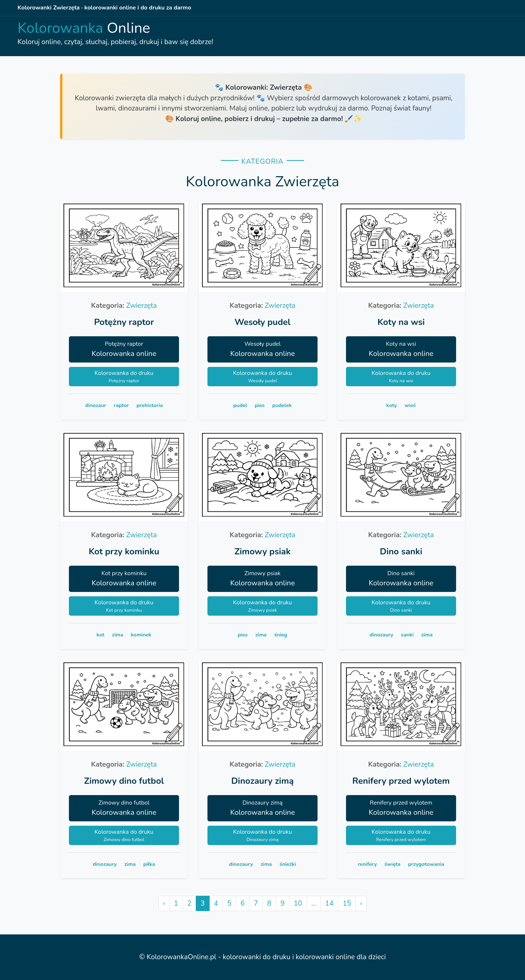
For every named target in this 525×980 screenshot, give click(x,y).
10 (298, 903)
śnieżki (288, 864)
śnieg (281, 635)
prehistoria (149, 405)
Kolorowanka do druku (124, 377)
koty (392, 405)
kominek (141, 635)
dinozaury (381, 635)
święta (392, 864)
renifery (367, 864)
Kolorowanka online (124, 349)
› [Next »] (361, 903)
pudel (240, 405)
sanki (407, 635)
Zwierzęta (141, 306)
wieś (410, 405)
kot (100, 635)
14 (329, 903)
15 (347, 903)
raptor (121, 405)
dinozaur (96, 405)
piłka (149, 864)
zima (118, 635)
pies (260, 405)
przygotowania (426, 864)
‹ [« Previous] (164, 903)
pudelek (282, 405)
